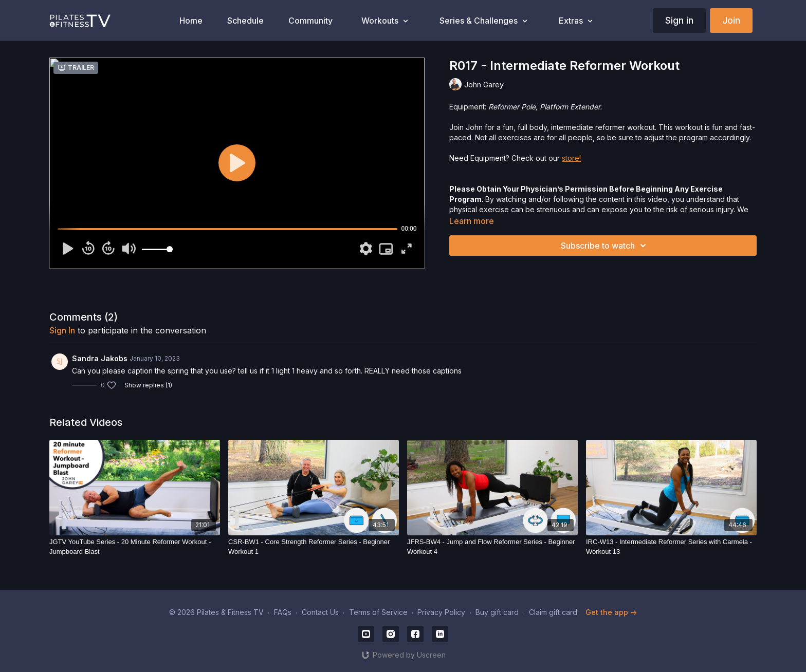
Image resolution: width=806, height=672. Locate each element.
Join (731, 20)
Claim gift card (553, 612)
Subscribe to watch (605, 246)
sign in (62, 330)
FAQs (283, 612)
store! (571, 158)
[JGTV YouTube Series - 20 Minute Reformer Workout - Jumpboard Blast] (135, 547)
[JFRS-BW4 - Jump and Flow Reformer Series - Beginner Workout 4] (492, 547)
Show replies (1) (148, 385)
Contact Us (320, 612)
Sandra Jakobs (100, 358)
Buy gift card (497, 612)
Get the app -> (611, 612)
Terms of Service (378, 612)
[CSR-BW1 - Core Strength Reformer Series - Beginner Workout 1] (314, 547)
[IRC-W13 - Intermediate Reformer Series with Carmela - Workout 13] (671, 547)
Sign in (679, 20)
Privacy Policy (441, 612)
